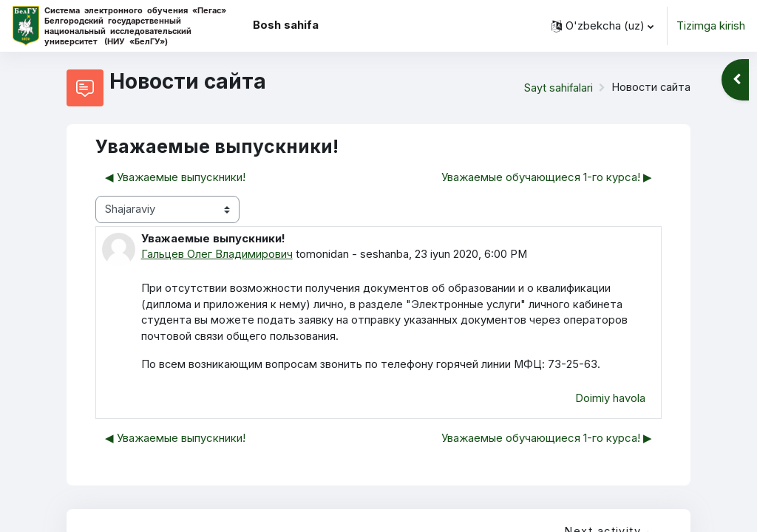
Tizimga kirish (711, 26)
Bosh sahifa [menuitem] (286, 25)
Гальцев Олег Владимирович (217, 254)
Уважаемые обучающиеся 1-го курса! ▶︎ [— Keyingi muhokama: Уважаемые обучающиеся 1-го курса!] (547, 177)
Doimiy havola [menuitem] (610, 400)
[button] (602, 26)
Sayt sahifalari (557, 88)
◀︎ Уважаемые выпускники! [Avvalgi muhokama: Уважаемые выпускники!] (175, 177)
